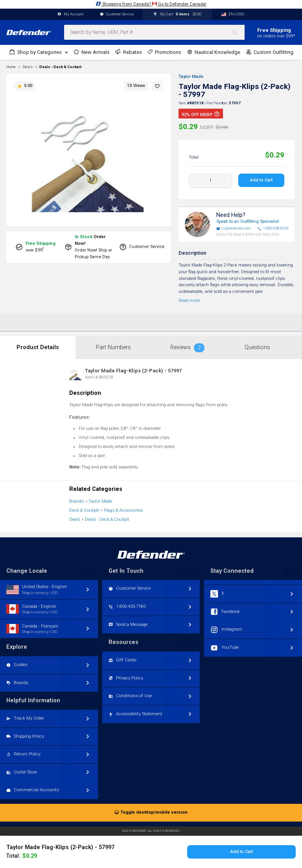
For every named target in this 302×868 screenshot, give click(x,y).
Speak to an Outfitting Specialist (248, 221)
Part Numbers (113, 347)
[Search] (238, 32)
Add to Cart (261, 180)
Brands (76, 501)
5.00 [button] (25, 86)
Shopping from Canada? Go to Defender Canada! (151, 4)
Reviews (187, 348)
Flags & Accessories (123, 510)
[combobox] (154, 32)
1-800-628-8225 (273, 228)
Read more (189, 301)
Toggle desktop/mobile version (151, 813)
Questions (257, 347)
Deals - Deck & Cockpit (60, 67)
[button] (157, 86)
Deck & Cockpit (84, 510)
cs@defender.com (234, 228)
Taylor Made (191, 77)
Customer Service (117, 14)
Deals (75, 519)
